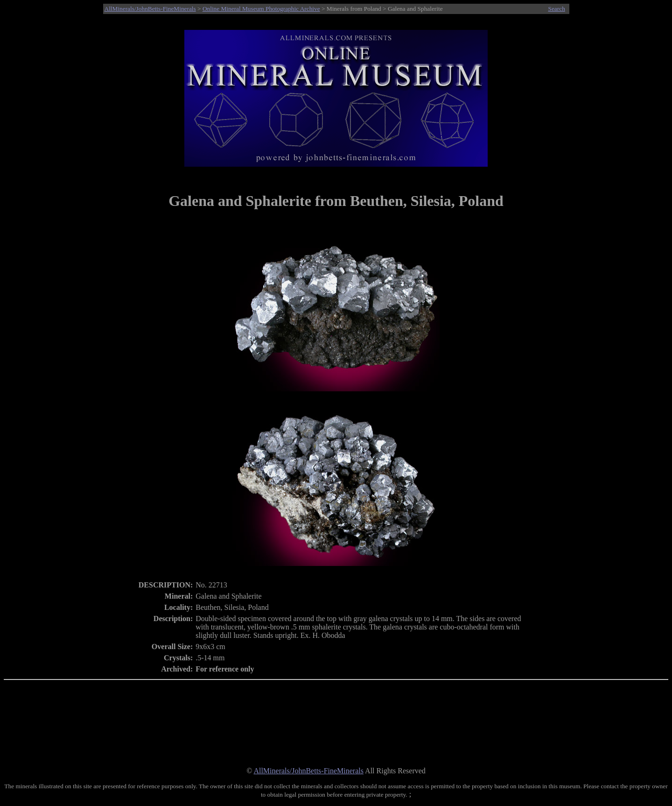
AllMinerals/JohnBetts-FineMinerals (150, 9)
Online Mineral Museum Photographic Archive (261, 9)
